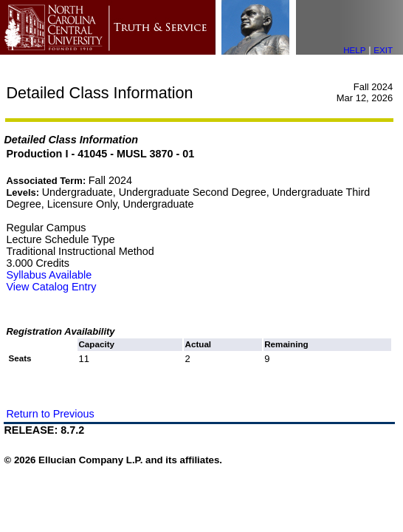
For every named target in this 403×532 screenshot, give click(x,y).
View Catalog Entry (51, 287)
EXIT (383, 50)
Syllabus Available (49, 275)
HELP (354, 50)
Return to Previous (50, 414)
